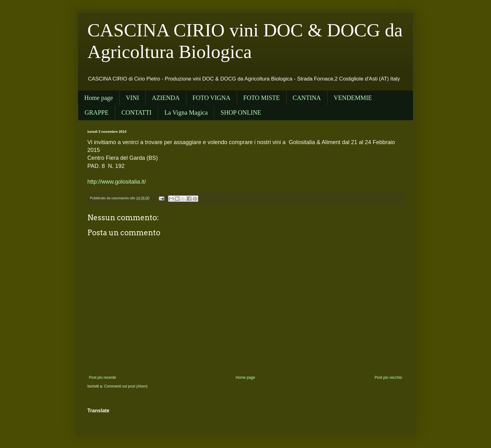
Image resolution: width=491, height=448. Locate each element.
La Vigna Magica (186, 112)
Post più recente (103, 378)
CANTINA (307, 98)
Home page (99, 98)
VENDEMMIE (353, 98)
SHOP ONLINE (241, 112)
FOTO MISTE (262, 98)
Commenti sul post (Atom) (126, 386)
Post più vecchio (388, 378)
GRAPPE (97, 112)
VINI (132, 98)
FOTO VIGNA (212, 98)
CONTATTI (137, 112)
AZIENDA (166, 98)
